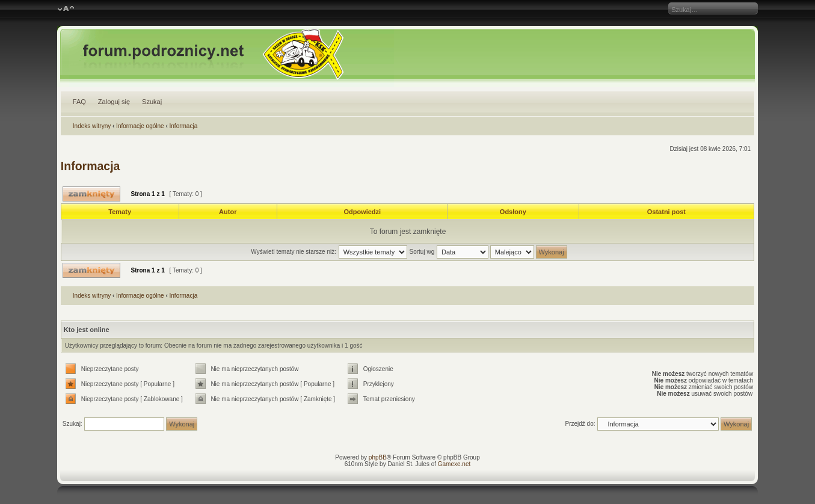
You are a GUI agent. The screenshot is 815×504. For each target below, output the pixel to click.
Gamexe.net (454, 464)
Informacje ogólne (140, 126)
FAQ (79, 102)
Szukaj (152, 102)
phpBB (378, 457)
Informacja (184, 126)
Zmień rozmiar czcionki (66, 9)
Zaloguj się (114, 102)
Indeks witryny (92, 126)
